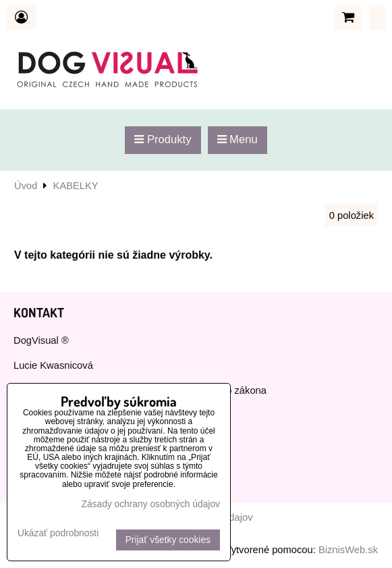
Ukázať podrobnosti (58, 533)
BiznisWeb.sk (348, 550)
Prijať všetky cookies (168, 540)
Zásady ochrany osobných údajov (150, 504)
